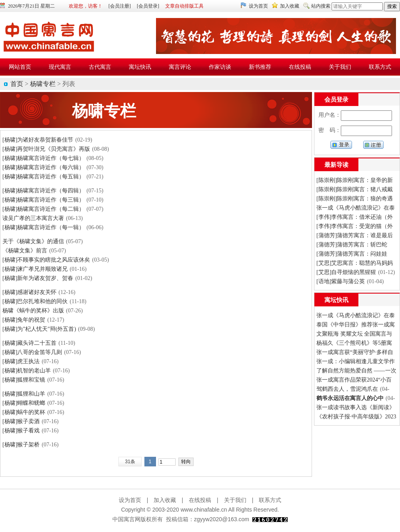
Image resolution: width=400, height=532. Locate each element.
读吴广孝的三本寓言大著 (33, 218)
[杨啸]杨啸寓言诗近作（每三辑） (43, 200)
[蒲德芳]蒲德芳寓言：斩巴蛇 (352, 245)
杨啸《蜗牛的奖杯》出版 (33, 311)
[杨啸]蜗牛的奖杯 (24, 412)
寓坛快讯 (336, 300)
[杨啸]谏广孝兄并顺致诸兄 (35, 269)
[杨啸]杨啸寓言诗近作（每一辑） (43, 227)
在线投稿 (200, 500)
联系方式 (270, 500)
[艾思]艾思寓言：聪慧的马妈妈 (355, 263)
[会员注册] (120, 6)
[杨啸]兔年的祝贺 (24, 320)
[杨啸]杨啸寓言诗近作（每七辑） (43, 158)
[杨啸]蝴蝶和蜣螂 (24, 403)
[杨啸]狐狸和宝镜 (24, 380)
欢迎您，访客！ (86, 6)
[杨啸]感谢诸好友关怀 (29, 292)
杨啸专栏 (43, 84)
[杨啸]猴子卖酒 (21, 421)
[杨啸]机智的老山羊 (27, 371)
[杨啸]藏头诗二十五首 (29, 343)
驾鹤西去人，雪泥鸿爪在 (347, 389)
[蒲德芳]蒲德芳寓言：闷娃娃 (352, 254)
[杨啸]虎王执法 (21, 361)
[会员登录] (148, 6)
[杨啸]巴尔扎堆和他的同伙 (35, 301)
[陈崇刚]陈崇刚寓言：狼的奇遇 (355, 199)
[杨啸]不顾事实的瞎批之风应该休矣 (46, 260)
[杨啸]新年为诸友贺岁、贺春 (38, 278)
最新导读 (336, 165)
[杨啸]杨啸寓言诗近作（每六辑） (43, 167)
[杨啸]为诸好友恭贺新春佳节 (38, 140)
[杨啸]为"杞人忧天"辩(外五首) (39, 329)
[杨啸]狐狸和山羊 (24, 394)
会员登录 (336, 100)
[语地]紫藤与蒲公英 (341, 281)
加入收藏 (290, 6)
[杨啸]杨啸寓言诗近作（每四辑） (43, 191)
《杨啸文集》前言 (25, 251)
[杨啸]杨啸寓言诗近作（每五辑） (43, 177)
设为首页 (258, 6)
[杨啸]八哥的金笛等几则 (32, 352)
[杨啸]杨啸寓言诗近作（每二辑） (43, 209)
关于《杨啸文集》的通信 (33, 241)
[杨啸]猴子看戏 (21, 431)
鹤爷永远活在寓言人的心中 (350, 398)
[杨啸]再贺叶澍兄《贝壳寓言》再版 (46, 149)
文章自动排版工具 (184, 6)
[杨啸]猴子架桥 (21, 445)
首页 (17, 84)
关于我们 (235, 500)
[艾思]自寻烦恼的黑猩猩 (346, 272)
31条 (130, 462)
